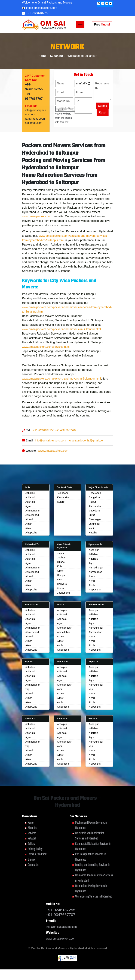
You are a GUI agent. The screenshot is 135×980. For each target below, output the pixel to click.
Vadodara (94, 511)
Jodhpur (62, 558)
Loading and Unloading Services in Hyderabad (93, 868)
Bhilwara (62, 584)
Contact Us (33, 865)
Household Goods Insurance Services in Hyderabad (94, 878)
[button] (99, 3)
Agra (28, 506)
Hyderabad (95, 493)
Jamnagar (95, 524)
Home (42, 56)
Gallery (31, 844)
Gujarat (61, 502)
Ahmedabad (32, 515)
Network (32, 839)
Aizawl (29, 519)
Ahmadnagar (33, 511)
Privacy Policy (35, 849)
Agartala (30, 502)
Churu (60, 588)
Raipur (92, 502)
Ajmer (29, 524)
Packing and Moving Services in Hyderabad (91, 825)
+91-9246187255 (43, 443)
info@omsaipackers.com (40, 8)
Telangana (63, 493)
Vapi (91, 528)
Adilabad (30, 497)
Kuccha (93, 533)
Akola (28, 528)
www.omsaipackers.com (37, 230)
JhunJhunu (63, 593)
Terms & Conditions (38, 854)
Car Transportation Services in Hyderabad (91, 857)
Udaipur (61, 575)
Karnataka (63, 497)
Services (32, 833)
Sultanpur (56, 56)
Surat (92, 515)
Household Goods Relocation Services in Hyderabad (90, 836)
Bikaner (61, 562)
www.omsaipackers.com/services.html (46, 360)
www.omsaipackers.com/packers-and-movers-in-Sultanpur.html (61, 342)
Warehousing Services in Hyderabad (94, 897)
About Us (32, 828)
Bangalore (94, 497)
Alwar (60, 580)
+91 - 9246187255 (36, 13)
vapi (28, 689)
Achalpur (30, 493)
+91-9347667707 (66, 443)
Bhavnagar (95, 519)
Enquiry (32, 860)
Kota (60, 566)
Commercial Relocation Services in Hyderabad (93, 846)
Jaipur (61, 553)
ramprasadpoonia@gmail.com (86, 454)
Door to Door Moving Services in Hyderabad (91, 889)
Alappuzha (31, 533)
